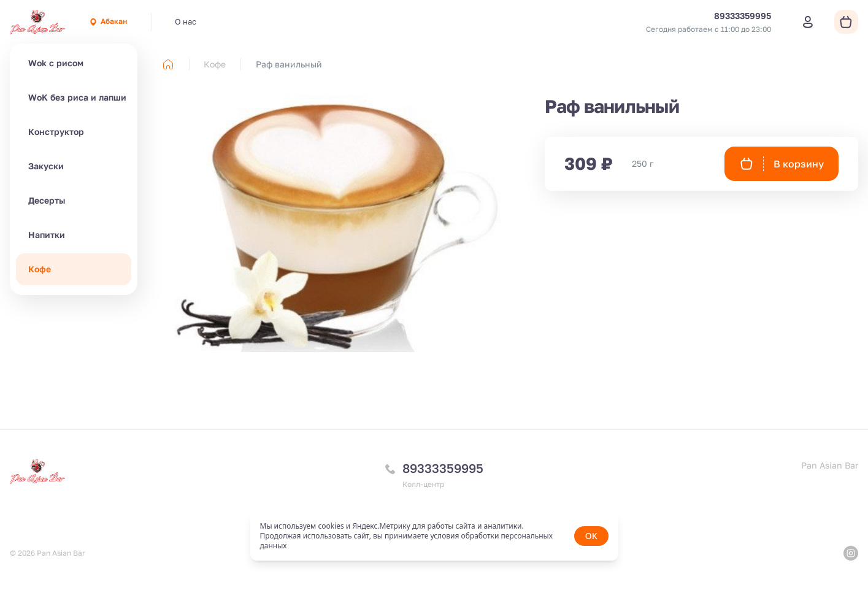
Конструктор (56, 132)
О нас (186, 21)
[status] (434, 536)
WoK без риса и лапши (77, 97)
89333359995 (443, 468)
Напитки (47, 235)
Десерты (47, 200)
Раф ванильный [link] (289, 64)
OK (591, 536)
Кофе (40, 269)
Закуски (46, 166)
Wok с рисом (56, 63)
